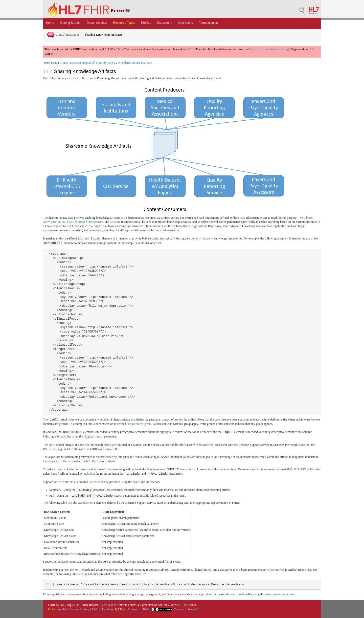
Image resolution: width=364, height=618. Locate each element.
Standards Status (129, 63)
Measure (115, 222)
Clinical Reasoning (63, 35)
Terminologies (208, 23)
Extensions (165, 23)
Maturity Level (105, 63)
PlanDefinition (76, 222)
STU (119, 49)
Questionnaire (95, 222)
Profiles (146, 23)
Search (62, 609)
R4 (53, 54)
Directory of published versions (269, 49)
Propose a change (186, 609)
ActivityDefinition (54, 222)
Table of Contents (102, 609)
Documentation (97, 23)
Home (50, 23)
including (89, 474)
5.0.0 (191, 49)
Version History (80, 609)
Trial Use (146, 63)
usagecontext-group (139, 424)
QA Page (120, 609)
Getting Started (70, 23)
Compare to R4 (139, 609)
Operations (186, 23)
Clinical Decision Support (77, 63)
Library (308, 218)
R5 (311, 49)
